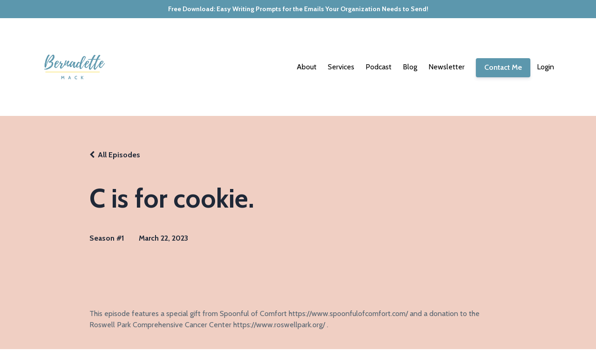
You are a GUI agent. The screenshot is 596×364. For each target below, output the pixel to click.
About (307, 67)
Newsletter (447, 67)
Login (545, 67)
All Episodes (119, 155)
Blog (410, 67)
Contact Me (503, 67)
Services (341, 67)
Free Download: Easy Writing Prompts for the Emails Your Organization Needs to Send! (298, 9)
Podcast (379, 67)
